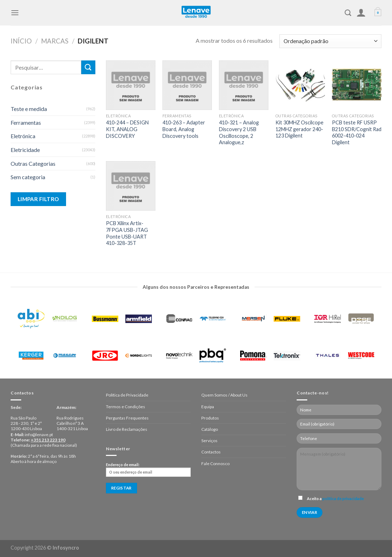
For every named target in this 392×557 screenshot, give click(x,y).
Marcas (55, 41)
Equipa (208, 407)
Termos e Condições (126, 407)
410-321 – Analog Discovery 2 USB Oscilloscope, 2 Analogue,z (239, 132)
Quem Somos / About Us (224, 395)
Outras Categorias (33, 163)
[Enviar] (88, 67)
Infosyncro (66, 548)
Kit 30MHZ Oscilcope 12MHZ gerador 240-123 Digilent (299, 129)
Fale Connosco (215, 464)
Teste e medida (29, 109)
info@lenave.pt (39, 435)
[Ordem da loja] (330, 41)
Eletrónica (23, 136)
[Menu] (15, 13)
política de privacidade (343, 499)
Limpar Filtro (38, 199)
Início (21, 41)
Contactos (211, 452)
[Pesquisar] (348, 13)
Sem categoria (28, 177)
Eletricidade (25, 150)
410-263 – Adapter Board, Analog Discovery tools (184, 129)
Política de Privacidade (127, 395)
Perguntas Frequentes (127, 418)
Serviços (209, 441)
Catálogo (210, 429)
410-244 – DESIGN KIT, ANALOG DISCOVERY (127, 129)
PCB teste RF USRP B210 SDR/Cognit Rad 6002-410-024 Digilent (357, 132)
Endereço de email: (148, 470)
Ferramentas (26, 122)
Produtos (210, 418)
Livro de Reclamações (127, 429)
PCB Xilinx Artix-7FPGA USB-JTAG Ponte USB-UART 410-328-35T (127, 233)
